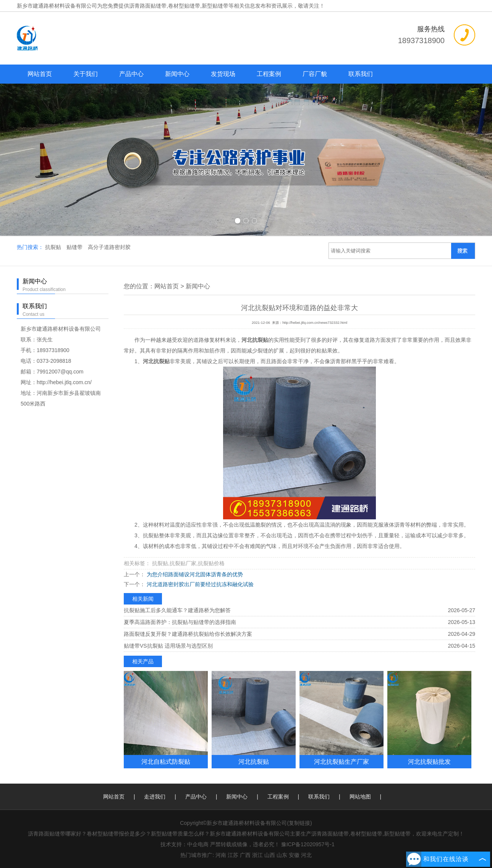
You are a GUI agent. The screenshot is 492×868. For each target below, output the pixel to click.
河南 (221, 855)
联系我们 (361, 74)
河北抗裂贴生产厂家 (341, 761)
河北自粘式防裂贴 (166, 761)
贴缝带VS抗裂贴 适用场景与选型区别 (168, 646)
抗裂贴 (54, 247)
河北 (306, 855)
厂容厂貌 (315, 74)
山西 (270, 855)
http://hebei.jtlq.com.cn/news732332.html (315, 323)
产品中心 (131, 74)
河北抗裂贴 (254, 761)
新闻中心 (177, 74)
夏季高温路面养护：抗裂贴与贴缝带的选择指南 (180, 622)
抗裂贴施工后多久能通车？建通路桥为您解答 (177, 610)
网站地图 (360, 797)
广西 (245, 855)
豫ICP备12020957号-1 (308, 844)
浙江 (257, 855)
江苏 (233, 855)
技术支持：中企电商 (184, 844)
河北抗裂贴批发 (429, 761)
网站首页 (40, 74)
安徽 (294, 855)
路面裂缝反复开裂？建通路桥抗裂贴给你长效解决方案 (188, 634)
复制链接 (299, 823)
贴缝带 (75, 247)
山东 (282, 855)
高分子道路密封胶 (109, 247)
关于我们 (86, 74)
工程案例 (269, 74)
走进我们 (155, 797)
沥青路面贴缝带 (148, 6)
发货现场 (223, 74)
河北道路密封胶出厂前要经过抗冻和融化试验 (199, 584)
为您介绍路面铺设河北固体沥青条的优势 (194, 574)
